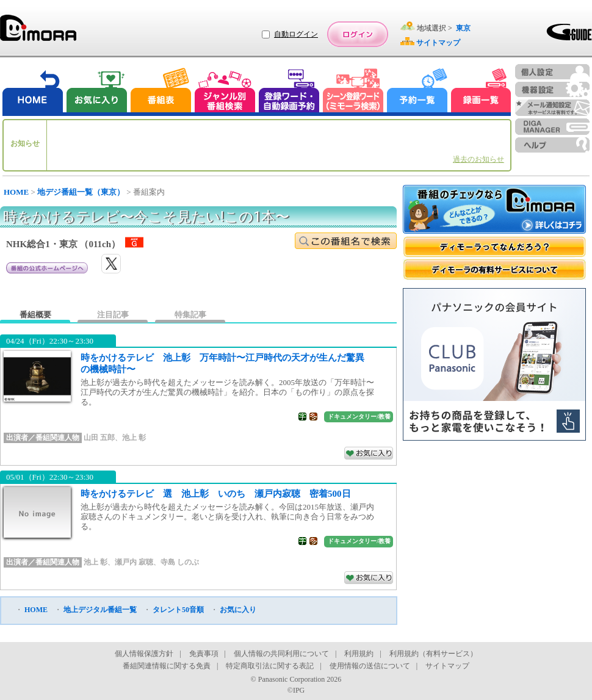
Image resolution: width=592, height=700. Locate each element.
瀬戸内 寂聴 (134, 562)
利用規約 (359, 654)
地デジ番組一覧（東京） (81, 192)
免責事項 (204, 654)
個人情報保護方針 (144, 654)
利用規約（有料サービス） (433, 654)
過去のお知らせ (478, 159)
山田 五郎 (99, 438)
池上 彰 (134, 438)
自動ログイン (296, 34)
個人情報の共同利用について (281, 654)
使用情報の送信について (370, 666)
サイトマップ (447, 666)
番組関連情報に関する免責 (167, 666)
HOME (16, 192)
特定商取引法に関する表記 (270, 666)
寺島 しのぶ (180, 562)
